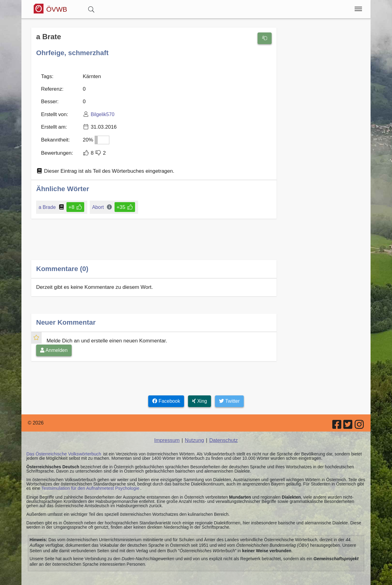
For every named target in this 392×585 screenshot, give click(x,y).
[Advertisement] (154, 239)
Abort (97, 202)
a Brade (48, 202)
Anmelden (54, 344)
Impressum (168, 434)
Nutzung (194, 434)
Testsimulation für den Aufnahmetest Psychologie (88, 481)
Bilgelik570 (100, 112)
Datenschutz (222, 434)
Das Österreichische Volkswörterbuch (62, 447)
